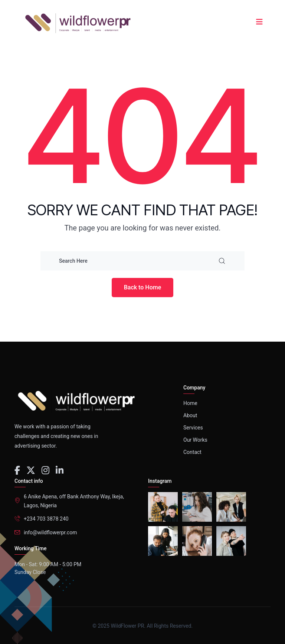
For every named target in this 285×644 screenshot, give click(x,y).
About (190, 415)
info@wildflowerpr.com (50, 532)
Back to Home (143, 287)
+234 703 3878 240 (46, 519)
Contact (192, 452)
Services (193, 428)
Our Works (195, 440)
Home (190, 403)
